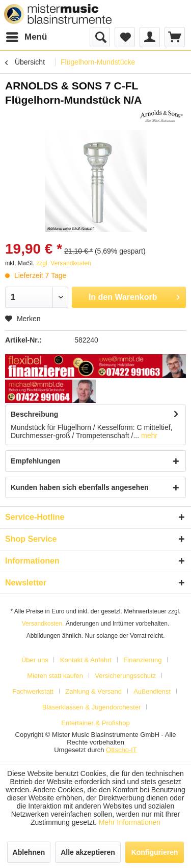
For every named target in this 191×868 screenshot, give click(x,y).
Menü (26, 35)
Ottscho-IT (121, 750)
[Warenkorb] (175, 37)
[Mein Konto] (150, 37)
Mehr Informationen (130, 822)
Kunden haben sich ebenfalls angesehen (80, 487)
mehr (148, 436)
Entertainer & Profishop (95, 723)
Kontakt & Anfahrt (86, 660)
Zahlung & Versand (93, 691)
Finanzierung (142, 660)
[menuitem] (26, 37)
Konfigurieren (155, 852)
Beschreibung (34, 414)
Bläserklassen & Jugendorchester (92, 707)
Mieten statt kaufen (55, 676)
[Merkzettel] (125, 37)
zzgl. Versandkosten (63, 263)
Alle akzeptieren (88, 852)
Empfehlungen (35, 461)
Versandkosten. (43, 624)
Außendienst (152, 691)
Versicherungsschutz (125, 676)
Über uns (35, 660)
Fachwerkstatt (33, 691)
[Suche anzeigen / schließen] (100, 37)
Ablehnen (29, 852)
